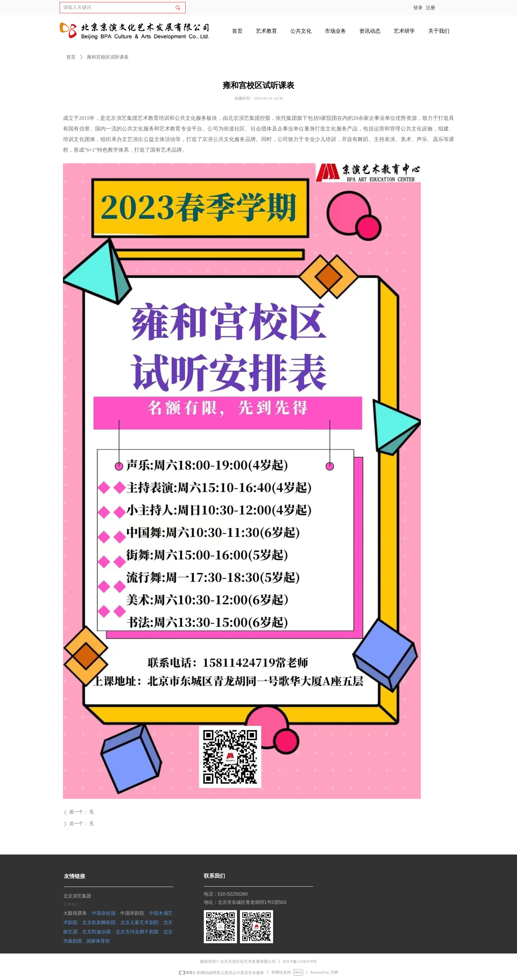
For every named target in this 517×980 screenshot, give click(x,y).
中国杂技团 (104, 913)
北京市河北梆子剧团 (137, 931)
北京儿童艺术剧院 (139, 922)
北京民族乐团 (96, 931)
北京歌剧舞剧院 (99, 922)
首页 (71, 57)
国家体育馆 (98, 941)
